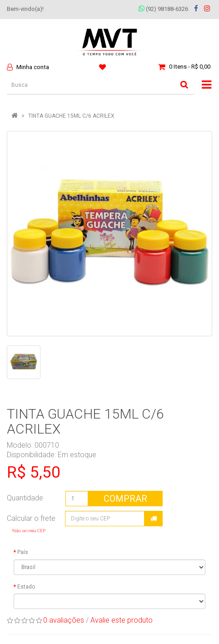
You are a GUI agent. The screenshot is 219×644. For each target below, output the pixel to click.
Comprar (125, 499)
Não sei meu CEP (29, 531)
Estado (26, 587)
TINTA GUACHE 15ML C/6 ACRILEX (71, 116)
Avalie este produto (122, 620)
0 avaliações (64, 620)
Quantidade (25, 498)
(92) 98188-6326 (163, 9)
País (23, 552)
